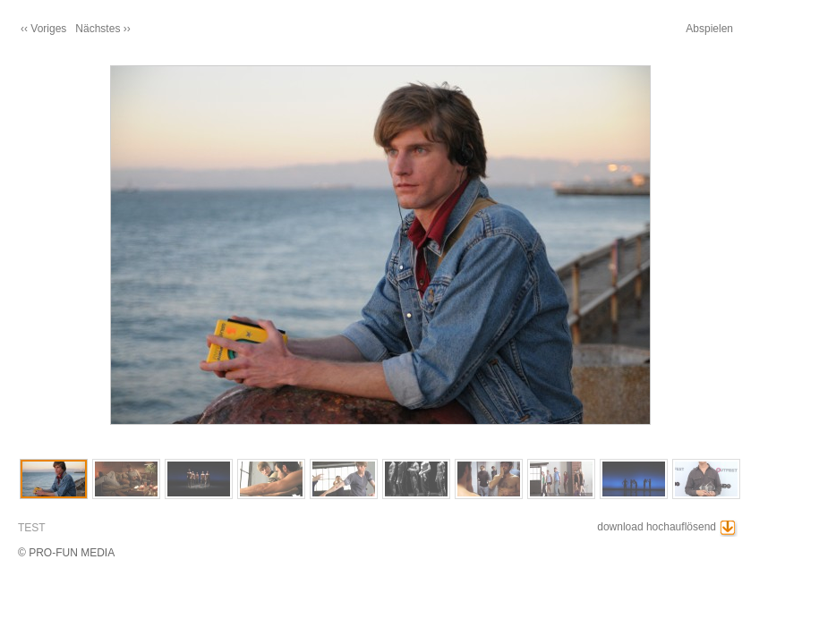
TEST (32, 528)
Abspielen (709, 29)
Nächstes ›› (102, 29)
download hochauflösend (657, 527)
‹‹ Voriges (43, 29)
